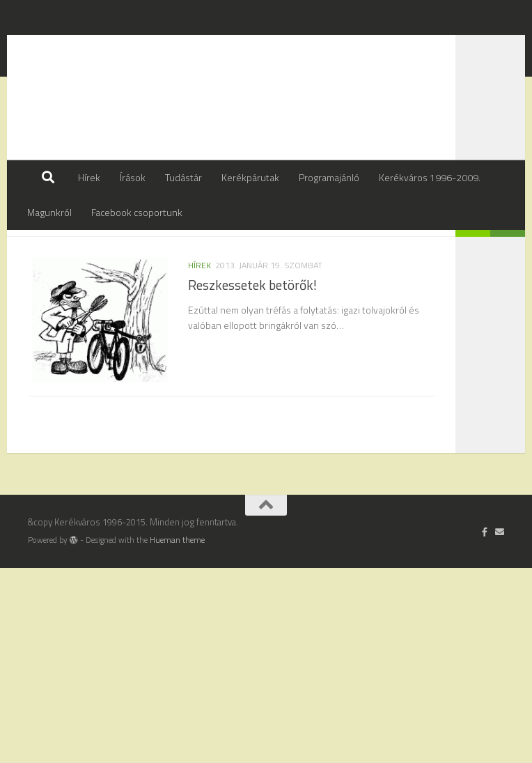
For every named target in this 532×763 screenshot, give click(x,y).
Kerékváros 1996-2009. (430, 177)
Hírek (89, 177)
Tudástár (183, 177)
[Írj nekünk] (500, 727)
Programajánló (329, 177)
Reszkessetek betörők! (252, 320)
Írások (133, 177)
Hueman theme (177, 735)
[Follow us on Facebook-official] (485, 727)
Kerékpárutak (250, 177)
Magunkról (49, 212)
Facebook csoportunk (137, 212)
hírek (199, 300)
